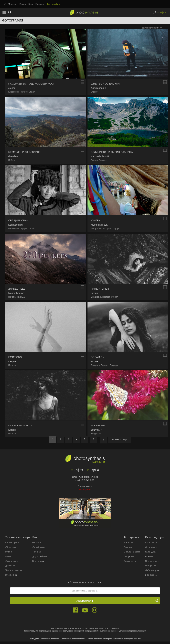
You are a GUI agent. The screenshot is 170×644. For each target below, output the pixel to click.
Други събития (40, 556)
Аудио (8, 556)
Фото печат (151, 542)
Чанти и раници (13, 570)
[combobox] (152, 28)
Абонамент (117, 601)
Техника (36, 552)
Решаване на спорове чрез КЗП (128, 639)
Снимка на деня (132, 552)
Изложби (37, 542)
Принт (23, 4)
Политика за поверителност (73, 639)
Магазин (13, 4)
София (77, 470)
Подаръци (150, 565)
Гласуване (129, 556)
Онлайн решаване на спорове (99, 639)
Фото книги (151, 547)
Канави (149, 556)
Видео (9, 552)
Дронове (10, 565)
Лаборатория (152, 570)
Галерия (40, 4)
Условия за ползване (50, 639)
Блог (31, 4)
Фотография (53, 4)
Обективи (10, 547)
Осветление (12, 561)
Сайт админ (34, 639)
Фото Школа (39, 547)
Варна (93, 470)
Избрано (128, 542)
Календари (151, 552)
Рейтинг (128, 547)
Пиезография (152, 561)
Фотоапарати (12, 542)
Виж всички (11, 575)
